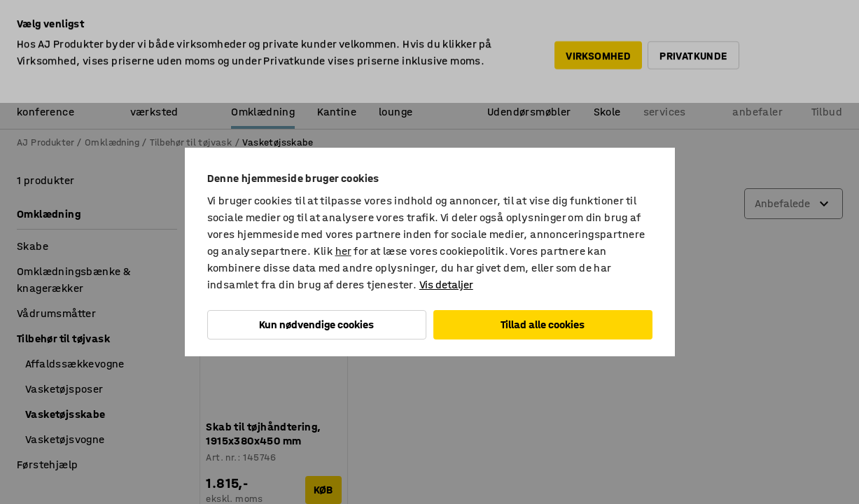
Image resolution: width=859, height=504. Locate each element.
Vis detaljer (446, 285)
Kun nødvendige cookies (316, 324)
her (343, 251)
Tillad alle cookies (543, 324)
